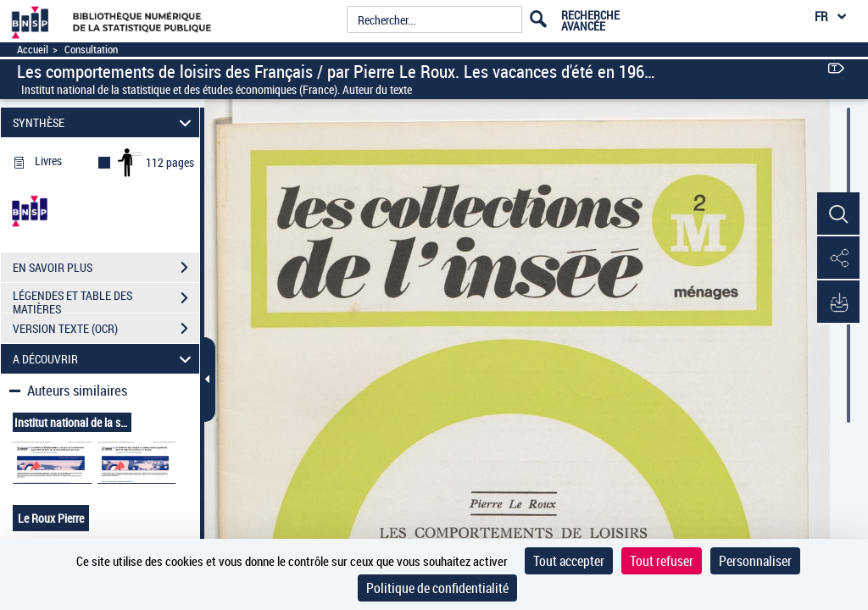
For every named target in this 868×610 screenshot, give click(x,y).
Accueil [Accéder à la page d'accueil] (33, 50)
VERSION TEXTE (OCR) (106, 329)
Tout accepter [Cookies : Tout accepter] (569, 561)
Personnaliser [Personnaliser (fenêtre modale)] (755, 561)
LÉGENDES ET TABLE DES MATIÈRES (106, 300)
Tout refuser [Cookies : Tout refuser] (662, 561)
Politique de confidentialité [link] (437, 588)
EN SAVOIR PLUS (106, 268)
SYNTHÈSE (105, 122)
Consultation (91, 50)
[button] (838, 214)
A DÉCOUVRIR (105, 359)
